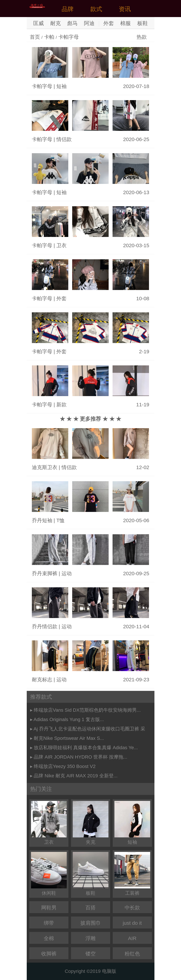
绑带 (49, 923)
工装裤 (132, 874)
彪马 (72, 23)
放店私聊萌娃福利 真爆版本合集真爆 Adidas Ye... (86, 748)
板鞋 (143, 23)
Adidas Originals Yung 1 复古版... (69, 719)
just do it (132, 923)
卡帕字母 (69, 37)
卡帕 (49, 37)
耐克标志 (42, 680)
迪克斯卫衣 (45, 467)
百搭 (91, 908)
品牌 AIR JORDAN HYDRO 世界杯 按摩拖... (80, 757)
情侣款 (64, 139)
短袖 (61, 86)
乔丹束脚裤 (45, 573)
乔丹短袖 (42, 520)
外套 (109, 23)
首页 (35, 37)
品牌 (68, 9)
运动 (67, 573)
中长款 (132, 908)
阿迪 (89, 23)
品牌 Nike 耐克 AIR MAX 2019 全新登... (76, 776)
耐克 (56, 23)
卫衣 (61, 245)
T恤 (60, 520)
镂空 (91, 954)
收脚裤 (49, 954)
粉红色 (132, 954)
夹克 (91, 823)
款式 (96, 9)
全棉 (49, 938)
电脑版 (109, 971)
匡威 (38, 23)
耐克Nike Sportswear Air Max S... (69, 738)
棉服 (125, 23)
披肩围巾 (91, 923)
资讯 (125, 9)
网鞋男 (49, 908)
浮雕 (91, 938)
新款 (61, 405)
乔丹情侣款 (45, 626)
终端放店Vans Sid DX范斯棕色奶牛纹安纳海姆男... (87, 710)
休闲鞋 (49, 874)
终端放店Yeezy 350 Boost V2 (65, 766)
